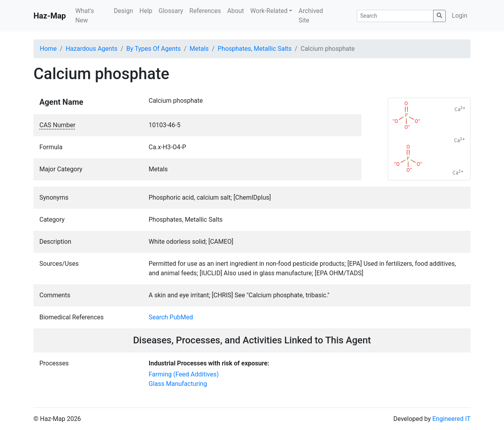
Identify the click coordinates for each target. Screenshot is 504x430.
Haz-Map (50, 16)
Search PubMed (171, 317)
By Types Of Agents (154, 49)
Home (48, 49)
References (205, 11)
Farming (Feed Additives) (184, 374)
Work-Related (269, 11)
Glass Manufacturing (178, 384)
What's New (84, 16)
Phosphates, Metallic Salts (255, 49)
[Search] (395, 16)
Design (123, 11)
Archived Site (311, 16)
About (236, 11)
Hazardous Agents (92, 49)
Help (146, 11)
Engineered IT (451, 419)
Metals (199, 49)
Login (460, 16)
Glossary (171, 11)
